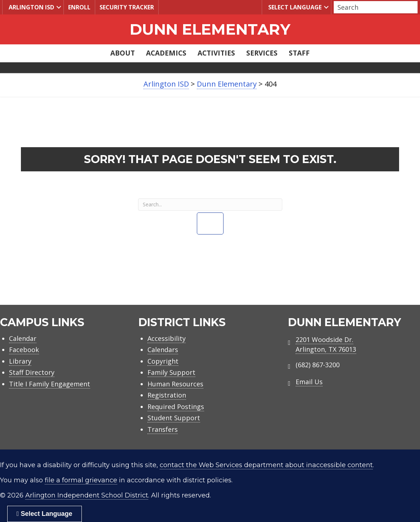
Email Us (309, 382)
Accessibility (167, 338)
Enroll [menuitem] (79, 7)
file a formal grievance (81, 480)
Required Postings (176, 407)
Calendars (163, 350)
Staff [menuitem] (299, 53)
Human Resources (175, 384)
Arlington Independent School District (87, 495)
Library (20, 361)
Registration (167, 395)
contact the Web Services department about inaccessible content (266, 465)
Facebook (24, 350)
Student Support (174, 418)
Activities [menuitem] (216, 53)
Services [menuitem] (262, 53)
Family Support (171, 372)
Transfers (163, 429)
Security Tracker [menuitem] (127, 7)
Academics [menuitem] (166, 53)
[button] (59, 7)
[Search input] (374, 7)
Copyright (163, 361)
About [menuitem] (123, 53)
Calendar (23, 338)
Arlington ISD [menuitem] (30, 7)
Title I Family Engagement (50, 384)
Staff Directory (32, 372)
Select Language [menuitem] (294, 7)
